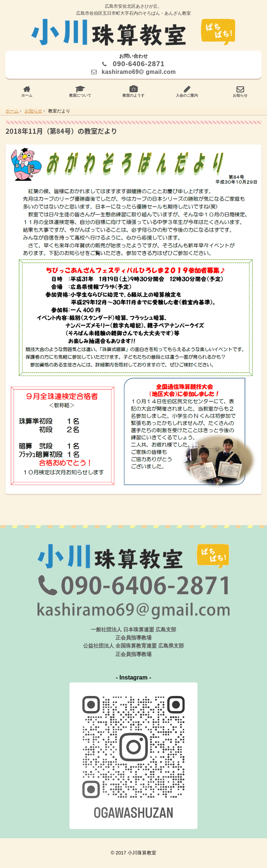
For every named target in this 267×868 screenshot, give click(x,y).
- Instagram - (133, 677)
